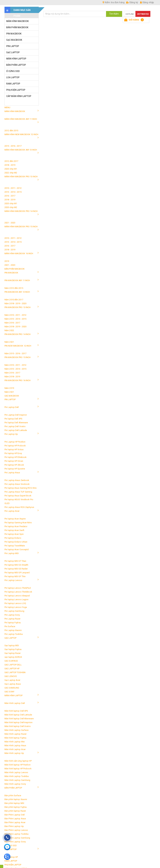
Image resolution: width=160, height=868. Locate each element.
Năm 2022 (9, 330)
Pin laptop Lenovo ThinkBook (18, 592)
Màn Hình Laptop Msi (15, 742)
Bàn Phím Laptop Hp (14, 826)
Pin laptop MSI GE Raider (16, 569)
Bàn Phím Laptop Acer (15, 822)
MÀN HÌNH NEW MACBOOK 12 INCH (21, 134)
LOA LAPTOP (13, 77)
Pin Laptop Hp (11, 434)
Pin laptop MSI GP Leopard (17, 573)
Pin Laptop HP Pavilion (15, 442)
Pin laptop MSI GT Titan (15, 561)
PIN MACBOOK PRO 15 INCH (18, 357)
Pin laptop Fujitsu (13, 623)
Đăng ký (132, 2)
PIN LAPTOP (13, 46)
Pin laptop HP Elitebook (16, 457)
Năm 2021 (9, 342)
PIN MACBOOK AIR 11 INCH (17, 280)
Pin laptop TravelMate (15, 546)
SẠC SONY (9, 692)
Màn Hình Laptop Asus (15, 745)
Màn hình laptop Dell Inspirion (18, 722)
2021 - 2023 (10, 223)
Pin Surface (10, 626)
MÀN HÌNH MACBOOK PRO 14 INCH (21, 211)
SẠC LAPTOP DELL (13, 665)
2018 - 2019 (10, 165)
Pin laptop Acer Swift (14, 530)
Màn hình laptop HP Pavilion (18, 765)
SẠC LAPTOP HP (12, 669)
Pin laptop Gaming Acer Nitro (18, 523)
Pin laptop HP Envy (13, 453)
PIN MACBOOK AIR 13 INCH (17, 292)
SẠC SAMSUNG (12, 688)
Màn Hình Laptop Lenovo (16, 772)
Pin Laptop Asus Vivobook (17, 484)
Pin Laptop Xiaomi (13, 630)
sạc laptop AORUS (13, 657)
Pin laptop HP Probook (15, 446)
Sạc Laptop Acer (12, 680)
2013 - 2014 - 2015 (13, 192)
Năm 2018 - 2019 (12, 377)
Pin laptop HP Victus (14, 449)
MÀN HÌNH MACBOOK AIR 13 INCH (21, 150)
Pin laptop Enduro (13, 538)
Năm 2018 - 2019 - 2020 (15, 303)
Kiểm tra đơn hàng (114, 2)
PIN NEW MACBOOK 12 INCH (18, 346)
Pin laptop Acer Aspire (15, 519)
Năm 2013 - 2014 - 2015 (15, 319)
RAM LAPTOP (13, 84)
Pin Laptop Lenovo (13, 580)
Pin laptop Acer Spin (14, 534)
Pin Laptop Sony (12, 615)
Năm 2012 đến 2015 (14, 288)
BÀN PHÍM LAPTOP (16, 65)
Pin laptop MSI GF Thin (15, 576)
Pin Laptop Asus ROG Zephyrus (19, 507)
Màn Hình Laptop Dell (15, 703)
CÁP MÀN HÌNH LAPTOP (19, 96)
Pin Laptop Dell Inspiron (16, 415)
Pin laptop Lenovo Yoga (16, 607)
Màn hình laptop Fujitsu (15, 738)
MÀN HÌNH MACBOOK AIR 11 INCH (21, 119)
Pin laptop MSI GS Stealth (16, 565)
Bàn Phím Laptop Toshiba (16, 834)
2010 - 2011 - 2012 (13, 188)
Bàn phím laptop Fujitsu (16, 807)
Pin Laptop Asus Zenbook (17, 480)
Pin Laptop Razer (13, 619)
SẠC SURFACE (11, 661)
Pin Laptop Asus (12, 473)
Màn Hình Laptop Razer (16, 734)
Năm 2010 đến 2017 (14, 300)
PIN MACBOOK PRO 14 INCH (18, 334)
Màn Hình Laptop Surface (16, 730)
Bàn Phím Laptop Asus (15, 819)
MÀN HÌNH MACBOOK (18, 21)
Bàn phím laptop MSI (14, 803)
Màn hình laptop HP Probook (18, 769)
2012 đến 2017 (11, 161)
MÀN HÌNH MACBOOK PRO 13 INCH (21, 177)
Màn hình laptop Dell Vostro (18, 726)
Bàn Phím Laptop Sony (15, 842)
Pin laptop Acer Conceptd (17, 549)
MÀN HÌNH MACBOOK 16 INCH (19, 253)
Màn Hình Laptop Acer (15, 749)
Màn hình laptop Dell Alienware (19, 719)
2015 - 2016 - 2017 (13, 146)
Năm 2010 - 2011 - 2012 (15, 315)
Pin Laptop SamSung (14, 611)
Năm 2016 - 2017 (12, 323)
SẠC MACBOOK (14, 40)
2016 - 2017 (10, 196)
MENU (7, 107)
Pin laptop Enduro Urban (16, 542)
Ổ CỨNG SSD (13, 71)
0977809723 (143, 14)
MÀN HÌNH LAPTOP (16, 59)
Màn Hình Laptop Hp (14, 753)
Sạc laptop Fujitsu (13, 649)
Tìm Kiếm (114, 14)
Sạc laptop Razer (13, 653)
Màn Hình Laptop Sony (15, 784)
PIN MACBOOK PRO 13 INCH (18, 307)
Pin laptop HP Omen (14, 461)
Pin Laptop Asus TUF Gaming (18, 492)
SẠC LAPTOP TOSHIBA (15, 672)
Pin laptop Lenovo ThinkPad (18, 588)
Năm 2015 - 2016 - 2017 (15, 353)
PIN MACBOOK (14, 34)
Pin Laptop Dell (12, 407)
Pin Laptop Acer (12, 511)
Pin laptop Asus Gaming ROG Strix (20, 488)
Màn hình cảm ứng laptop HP (18, 761)
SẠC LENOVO (11, 676)
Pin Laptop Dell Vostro (15, 426)
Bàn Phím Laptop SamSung (17, 838)
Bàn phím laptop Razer (15, 811)
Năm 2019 (9, 388)
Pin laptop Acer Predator (16, 526)
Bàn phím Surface (13, 795)
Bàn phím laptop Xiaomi (16, 799)
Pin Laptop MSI (12, 553)
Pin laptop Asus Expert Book (18, 496)
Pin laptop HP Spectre (15, 469)
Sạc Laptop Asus (13, 684)
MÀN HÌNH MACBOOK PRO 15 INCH (21, 227)
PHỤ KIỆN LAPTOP (16, 90)
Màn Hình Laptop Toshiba (17, 776)
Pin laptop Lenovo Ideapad (17, 596)
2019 (7, 261)
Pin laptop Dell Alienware (16, 423)
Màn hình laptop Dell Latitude (18, 715)
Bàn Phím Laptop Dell (15, 815)
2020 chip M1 (11, 169)
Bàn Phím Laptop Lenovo (16, 830)
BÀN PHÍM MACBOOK (17, 27)
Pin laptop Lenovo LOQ (15, 603)
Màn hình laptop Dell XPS (16, 711)
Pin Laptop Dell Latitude (16, 430)
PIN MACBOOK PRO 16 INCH (18, 380)
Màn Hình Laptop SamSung (17, 780)
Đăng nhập (147, 2)
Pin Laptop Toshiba (14, 634)
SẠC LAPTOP (13, 52)
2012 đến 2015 (11, 131)
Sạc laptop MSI (12, 645)
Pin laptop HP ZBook (14, 465)
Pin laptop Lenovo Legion (16, 599)
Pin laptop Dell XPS (13, 419)
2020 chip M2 (11, 207)
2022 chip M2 (11, 173)
